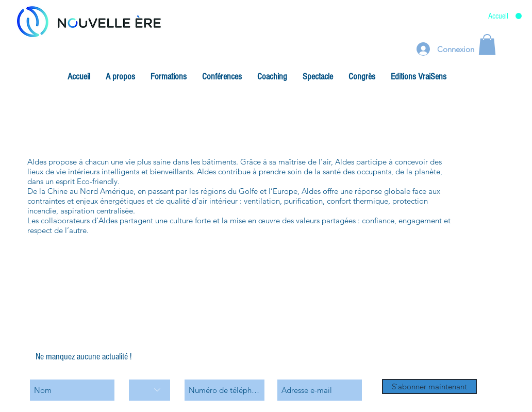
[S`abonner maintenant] (429, 386)
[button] (120, 77)
